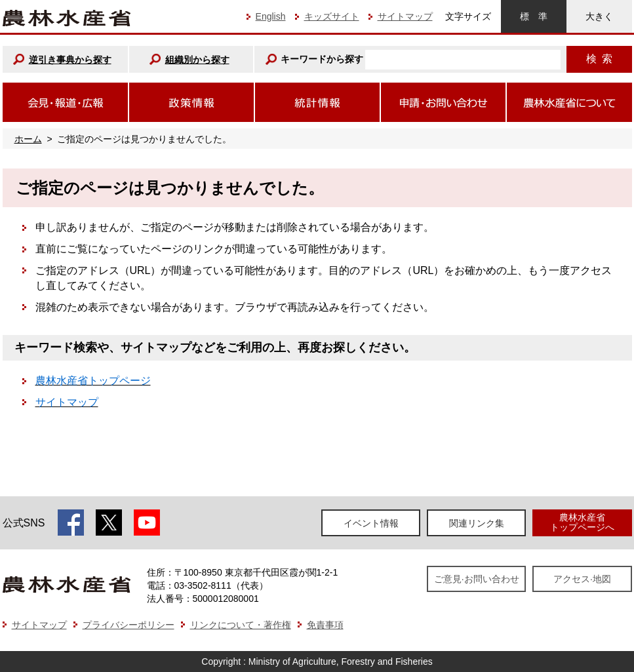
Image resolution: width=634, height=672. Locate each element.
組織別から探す (197, 60)
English (271, 16)
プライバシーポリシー (129, 625)
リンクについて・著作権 (241, 625)
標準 (534, 16)
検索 (599, 59)
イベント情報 (371, 523)
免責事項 (325, 625)
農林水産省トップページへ (582, 522)
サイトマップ (405, 16)
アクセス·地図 (582, 579)
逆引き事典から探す (70, 60)
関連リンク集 (477, 523)
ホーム (28, 139)
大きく (599, 16)
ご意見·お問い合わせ (477, 579)
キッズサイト (332, 16)
